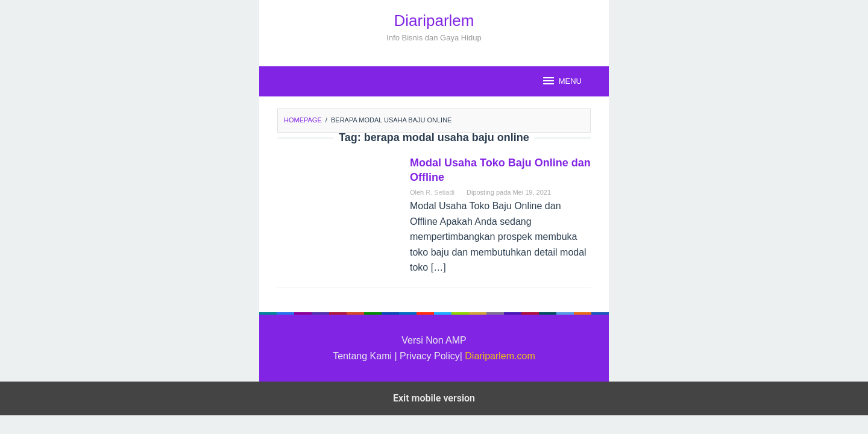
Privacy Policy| (431, 356)
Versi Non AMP (434, 340)
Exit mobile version (434, 398)
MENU (561, 81)
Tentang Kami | (366, 356)
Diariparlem (434, 20)
